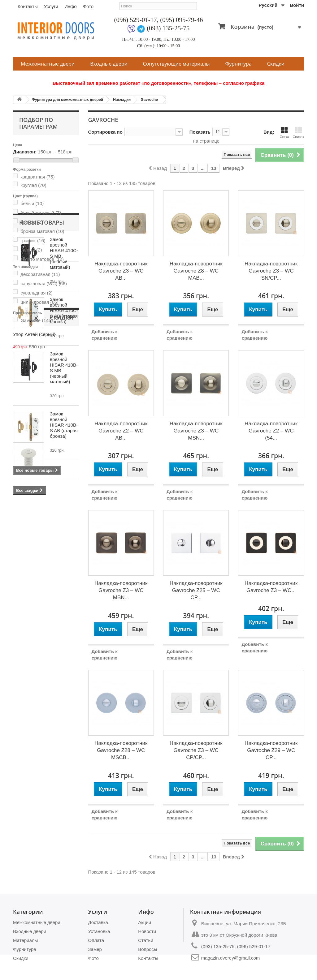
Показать (200, 132)
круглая (33, 185)
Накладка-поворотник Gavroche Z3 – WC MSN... (196, 431)
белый (32, 203)
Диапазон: (25, 152)
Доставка (98, 922)
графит (33, 241)
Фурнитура (239, 64)
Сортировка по (105, 132)
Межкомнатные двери (48, 64)
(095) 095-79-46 (181, 20)
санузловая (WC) (44, 284)
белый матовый (41, 213)
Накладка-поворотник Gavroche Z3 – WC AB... (121, 271)
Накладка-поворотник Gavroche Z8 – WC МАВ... (196, 271)
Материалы (25, 940)
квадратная (37, 177)
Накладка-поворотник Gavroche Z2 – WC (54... (271, 431)
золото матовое (42, 259)
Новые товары (42, 345)
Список (298, 133)
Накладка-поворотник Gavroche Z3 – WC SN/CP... (271, 271)
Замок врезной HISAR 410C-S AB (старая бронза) (64, 433)
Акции (145, 922)
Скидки (276, 64)
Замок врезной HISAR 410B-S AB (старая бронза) (64, 547)
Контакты (28, 6)
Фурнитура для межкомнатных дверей (67, 100)
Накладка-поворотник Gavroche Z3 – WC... (271, 587)
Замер (95, 949)
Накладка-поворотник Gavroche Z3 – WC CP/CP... (196, 750)
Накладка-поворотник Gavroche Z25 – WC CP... (196, 590)
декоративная (40, 274)
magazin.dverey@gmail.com (230, 958)
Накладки (122, 100)
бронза (31, 222)
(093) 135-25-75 (168, 28)
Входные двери (109, 64)
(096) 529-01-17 (136, 20)
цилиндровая (39, 302)
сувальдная (37, 293)
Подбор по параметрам (38, 123)
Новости (147, 931)
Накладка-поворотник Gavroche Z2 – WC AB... (121, 431)
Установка (99, 931)
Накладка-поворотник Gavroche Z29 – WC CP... (271, 750)
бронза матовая (42, 231)
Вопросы (148, 949)
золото (31, 250)
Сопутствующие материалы (176, 64)
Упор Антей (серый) (62, 635)
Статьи (146, 940)
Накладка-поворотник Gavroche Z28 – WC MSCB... (121, 750)
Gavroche (149, 100)
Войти (297, 5)
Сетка (284, 133)
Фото (88, 6)
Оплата (96, 940)
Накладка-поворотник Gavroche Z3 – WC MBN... (121, 590)
